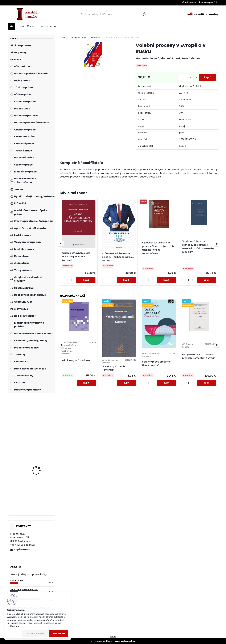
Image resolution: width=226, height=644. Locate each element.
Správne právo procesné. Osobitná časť (157, 363)
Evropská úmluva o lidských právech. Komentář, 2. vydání (199, 356)
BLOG (53, 27)
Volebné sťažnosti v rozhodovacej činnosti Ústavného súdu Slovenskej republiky (198, 247)
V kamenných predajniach (24, 590)
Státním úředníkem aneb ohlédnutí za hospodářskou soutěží (118, 257)
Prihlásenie (191, 2)
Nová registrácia (210, 2)
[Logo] (28, 14)
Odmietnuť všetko (35, 634)
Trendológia (34, 461)
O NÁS (21, 27)
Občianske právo (78, 38)
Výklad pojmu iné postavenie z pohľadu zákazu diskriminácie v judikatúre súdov (39, 438)
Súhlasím (59, 634)
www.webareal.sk (125, 641)
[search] (145, 14)
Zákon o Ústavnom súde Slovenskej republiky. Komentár (76, 257)
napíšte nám (22, 550)
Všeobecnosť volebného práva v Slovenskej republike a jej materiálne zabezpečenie (158, 248)
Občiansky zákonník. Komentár (114, 368)
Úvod (62, 38)
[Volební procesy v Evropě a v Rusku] (93, 55)
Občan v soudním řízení (40, 493)
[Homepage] (12, 27)
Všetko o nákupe (37, 27)
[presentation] (61, 244)
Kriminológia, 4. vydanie (76, 360)
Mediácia (96, 38)
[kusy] (184, 77)
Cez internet (17, 581)
